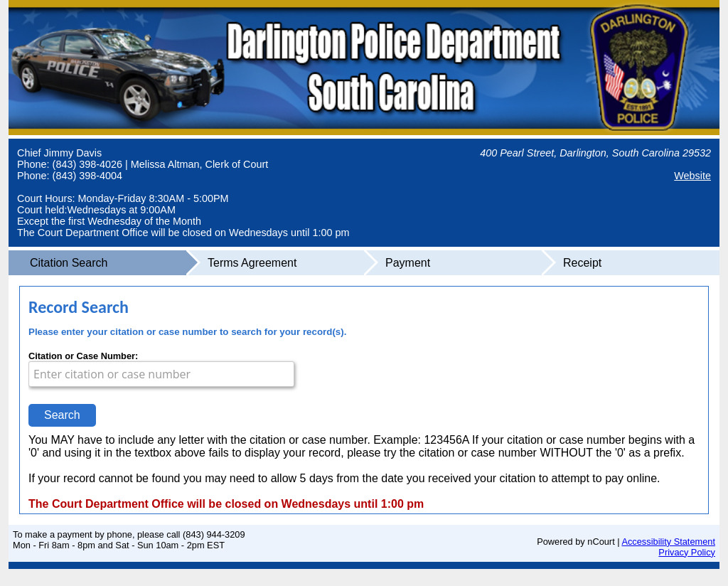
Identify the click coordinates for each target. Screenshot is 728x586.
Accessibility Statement (668, 542)
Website (692, 176)
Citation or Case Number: (83, 356)
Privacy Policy (687, 552)
